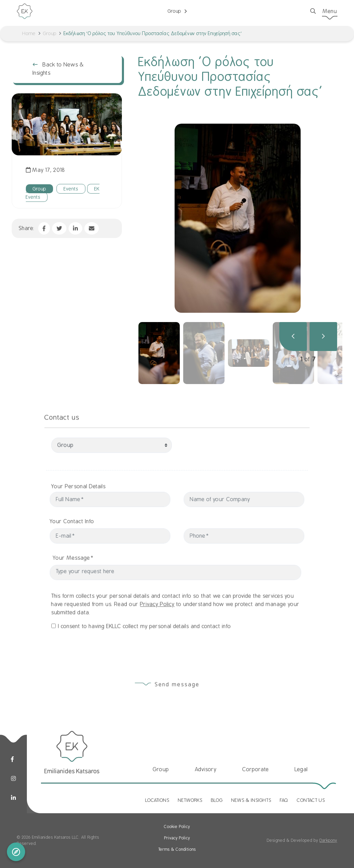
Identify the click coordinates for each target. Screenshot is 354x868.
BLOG (217, 800)
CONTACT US (311, 800)
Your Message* (87, 558)
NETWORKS (190, 800)
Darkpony (328, 840)
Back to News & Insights (58, 69)
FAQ (284, 800)
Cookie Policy (177, 827)
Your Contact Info (58, 521)
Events (71, 189)
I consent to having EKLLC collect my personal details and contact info (145, 640)
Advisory (206, 769)
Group (50, 33)
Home (29, 33)
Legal (301, 769)
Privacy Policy (157, 618)
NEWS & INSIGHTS (251, 800)
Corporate (256, 769)
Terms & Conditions (177, 849)
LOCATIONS (157, 800)
